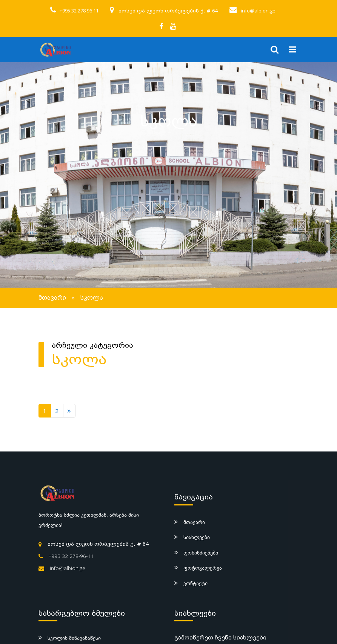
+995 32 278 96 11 (79, 11)
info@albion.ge (258, 11)
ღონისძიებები (201, 553)
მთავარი (52, 298)
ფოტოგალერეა (203, 568)
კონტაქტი (195, 583)
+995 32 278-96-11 (71, 556)
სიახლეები (197, 537)
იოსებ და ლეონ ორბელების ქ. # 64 (168, 11)
